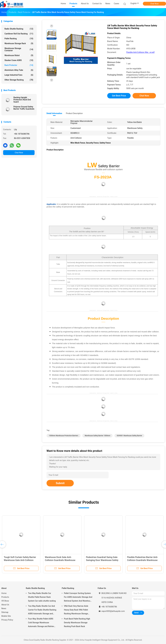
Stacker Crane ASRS (19, 60)
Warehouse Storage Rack (19, 43)
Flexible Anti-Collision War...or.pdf (140, 52)
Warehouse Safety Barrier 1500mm (97, 436)
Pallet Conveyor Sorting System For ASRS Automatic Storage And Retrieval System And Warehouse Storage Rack (78, 597)
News (4, 608)
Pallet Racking (19, 39)
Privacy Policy (7, 620)
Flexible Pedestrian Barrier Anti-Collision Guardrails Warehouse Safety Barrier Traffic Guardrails (143, 560)
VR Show (5, 601)
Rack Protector (19, 65)
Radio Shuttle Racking (19, 29)
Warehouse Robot (19, 55)
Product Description (74, 113)
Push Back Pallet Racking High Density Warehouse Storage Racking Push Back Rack (77, 623)
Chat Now (155, 4)
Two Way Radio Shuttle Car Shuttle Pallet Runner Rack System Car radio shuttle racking (42, 597)
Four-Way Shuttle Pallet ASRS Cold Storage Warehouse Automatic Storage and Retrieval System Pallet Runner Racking (42, 623)
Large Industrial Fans (19, 75)
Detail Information (54, 113)
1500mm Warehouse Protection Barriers (64, 436)
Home (4, 593)
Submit (60, 483)
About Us (5, 605)
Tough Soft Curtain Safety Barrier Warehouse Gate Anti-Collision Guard (20, 560)
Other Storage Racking (19, 80)
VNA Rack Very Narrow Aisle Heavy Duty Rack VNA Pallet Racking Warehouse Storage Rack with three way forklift (76, 610)
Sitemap (5, 612)
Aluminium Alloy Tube (19, 70)
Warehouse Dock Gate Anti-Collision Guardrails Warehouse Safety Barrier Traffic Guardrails (60, 560)
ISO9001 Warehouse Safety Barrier (129, 436)
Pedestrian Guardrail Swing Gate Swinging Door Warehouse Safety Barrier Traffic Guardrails (102, 560)
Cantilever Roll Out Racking (19, 34)
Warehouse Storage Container (19, 49)
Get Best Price (119, 96)
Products (5, 597)
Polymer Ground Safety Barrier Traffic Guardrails (24, 108)
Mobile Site (6, 616)
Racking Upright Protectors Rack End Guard (22, 100)
